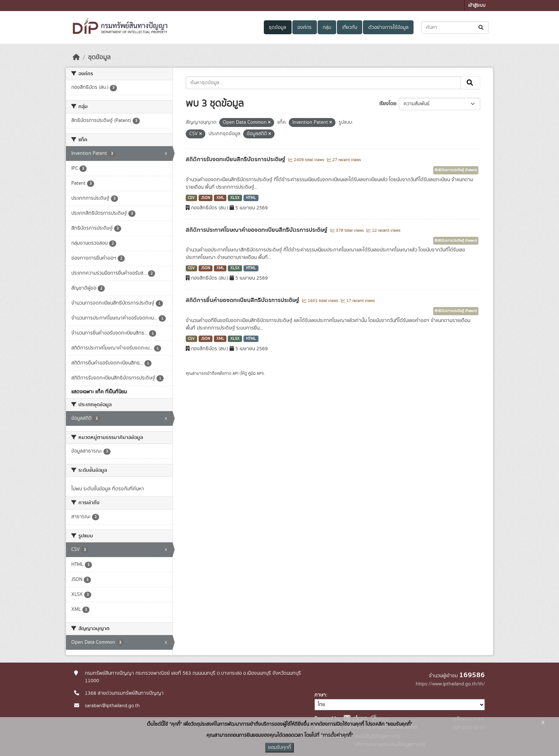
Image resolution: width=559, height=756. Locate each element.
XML (220, 198)
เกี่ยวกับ (350, 27)
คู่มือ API (255, 373)
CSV (191, 198)
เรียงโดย (388, 104)
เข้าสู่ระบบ (477, 6)
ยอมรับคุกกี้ (279, 747)
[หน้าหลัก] (76, 57)
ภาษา (320, 695)
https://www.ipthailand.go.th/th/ (450, 684)
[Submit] (481, 28)
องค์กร (304, 27)
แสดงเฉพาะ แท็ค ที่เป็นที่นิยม (99, 392)
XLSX (235, 198)
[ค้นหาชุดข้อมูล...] (455, 28)
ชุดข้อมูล (278, 27)
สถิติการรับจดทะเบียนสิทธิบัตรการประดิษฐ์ (236, 159)
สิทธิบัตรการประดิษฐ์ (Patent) (456, 170)
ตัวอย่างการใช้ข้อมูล (388, 27)
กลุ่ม (327, 27)
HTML (251, 198)
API (235, 373)
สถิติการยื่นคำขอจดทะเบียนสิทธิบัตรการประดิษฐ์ (243, 300)
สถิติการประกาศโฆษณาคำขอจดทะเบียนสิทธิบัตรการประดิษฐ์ (257, 230)
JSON (206, 198)
